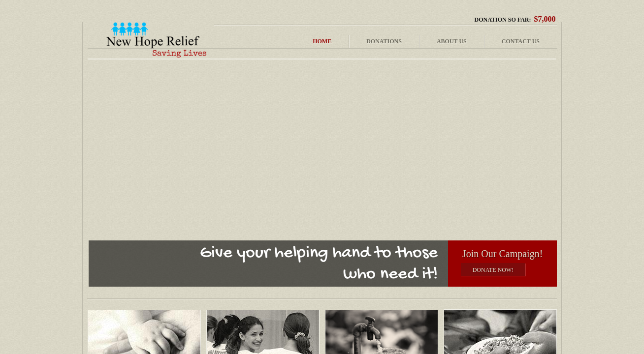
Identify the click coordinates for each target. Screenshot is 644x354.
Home (322, 41)
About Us (452, 41)
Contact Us (521, 41)
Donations (384, 41)
